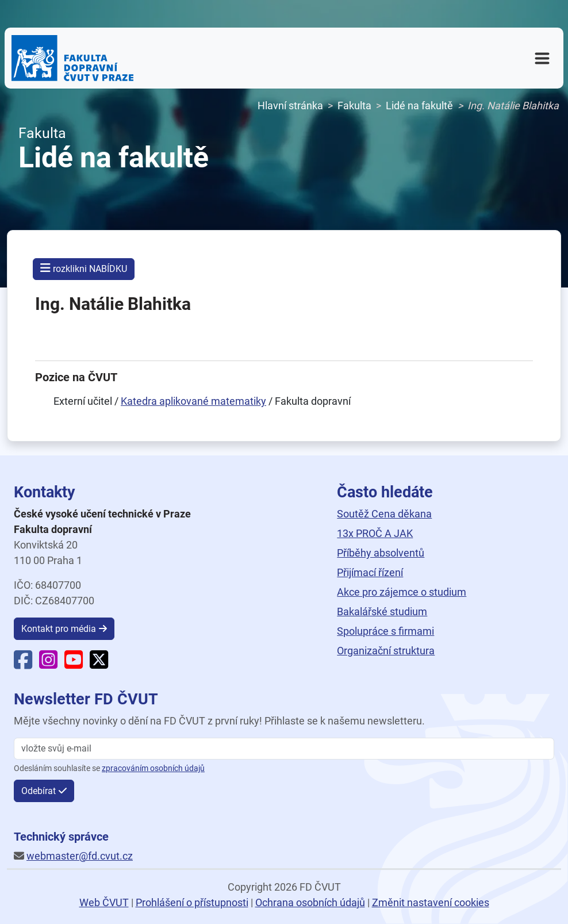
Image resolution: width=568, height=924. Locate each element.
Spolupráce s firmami (385, 631)
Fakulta (354, 106)
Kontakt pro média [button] (59, 629)
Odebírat (39, 791)
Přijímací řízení (370, 572)
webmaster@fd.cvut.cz (80, 856)
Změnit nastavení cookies (431, 902)
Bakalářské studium (382, 611)
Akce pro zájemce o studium (402, 592)
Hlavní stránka (290, 106)
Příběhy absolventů (381, 553)
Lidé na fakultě (419, 106)
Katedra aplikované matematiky (193, 401)
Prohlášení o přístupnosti (192, 902)
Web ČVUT (104, 902)
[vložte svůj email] (284, 749)
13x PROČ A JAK (375, 533)
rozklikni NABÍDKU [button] (84, 268)
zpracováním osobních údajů (153, 768)
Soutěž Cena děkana (384, 514)
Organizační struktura (386, 651)
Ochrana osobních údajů (310, 902)
